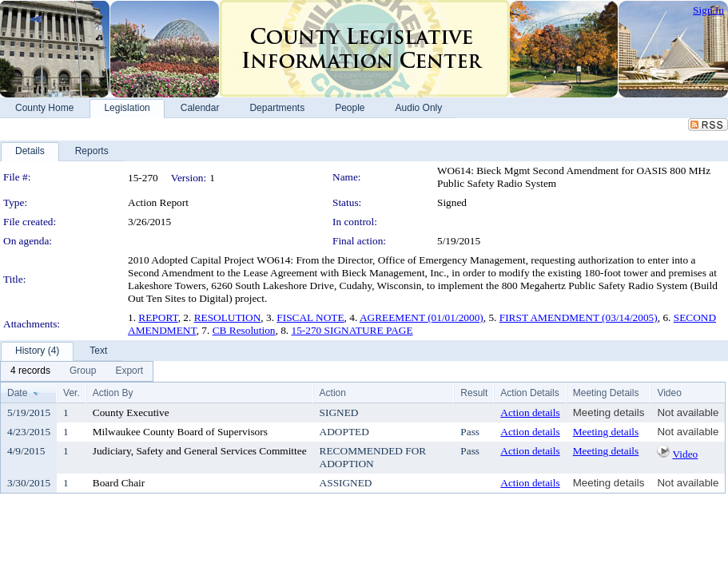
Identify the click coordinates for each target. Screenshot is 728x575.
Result (474, 393)
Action (333, 393)
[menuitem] (30, 371)
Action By (113, 393)
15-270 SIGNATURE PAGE (352, 330)
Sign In (708, 10)
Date (17, 393)
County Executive (131, 412)
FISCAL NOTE (310, 317)
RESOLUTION (228, 317)
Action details (530, 412)
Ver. (72, 393)
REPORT (158, 317)
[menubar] (77, 371)
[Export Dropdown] (129, 371)
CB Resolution (244, 330)
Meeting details (609, 412)
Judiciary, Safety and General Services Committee (200, 451)
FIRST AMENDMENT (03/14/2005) (579, 317)
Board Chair (119, 483)
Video (685, 454)
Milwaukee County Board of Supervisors (180, 432)
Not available (688, 412)
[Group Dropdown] (83, 371)
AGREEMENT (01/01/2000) (422, 317)
